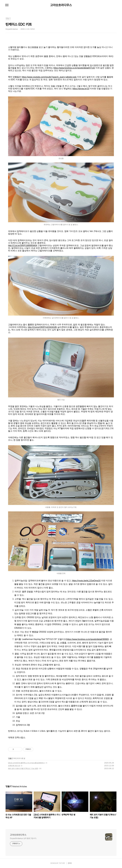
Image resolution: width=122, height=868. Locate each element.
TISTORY (62, 863)
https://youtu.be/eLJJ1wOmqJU (86, 581)
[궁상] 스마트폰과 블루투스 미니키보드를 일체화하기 (26, 763)
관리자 (70, 863)
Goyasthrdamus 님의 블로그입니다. (23, 838)
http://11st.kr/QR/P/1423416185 (42, 327)
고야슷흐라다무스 (61, 5)
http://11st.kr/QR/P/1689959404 (23, 245)
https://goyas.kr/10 (81, 89)
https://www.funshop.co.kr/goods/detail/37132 (74, 68)
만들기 (10, 758)
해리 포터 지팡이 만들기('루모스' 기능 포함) (23, 768)
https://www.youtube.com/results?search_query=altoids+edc (49, 77)
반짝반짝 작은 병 (14, 766)
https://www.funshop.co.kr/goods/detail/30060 (87, 639)
